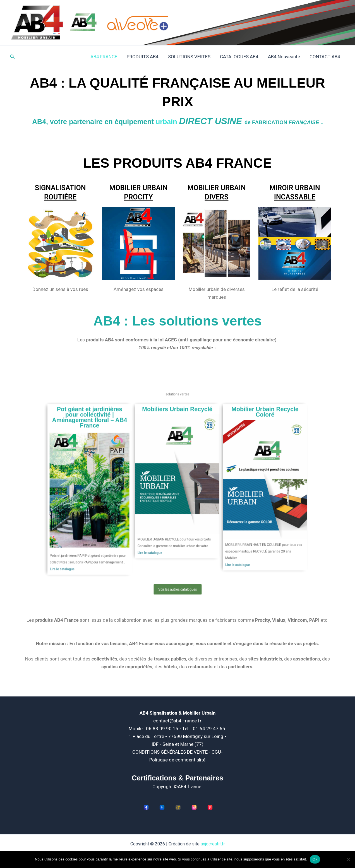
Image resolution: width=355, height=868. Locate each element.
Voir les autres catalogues (177, 547)
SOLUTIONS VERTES (189, 57)
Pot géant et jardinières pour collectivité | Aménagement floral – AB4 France (127, 449)
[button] (13, 57)
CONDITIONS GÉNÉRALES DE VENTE (171, 752)
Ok (315, 859)
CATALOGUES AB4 (239, 57)
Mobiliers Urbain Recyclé (177, 444)
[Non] (348, 859)
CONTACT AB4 (325, 57)
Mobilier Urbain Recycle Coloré (228, 445)
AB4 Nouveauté (284, 57)
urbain (165, 122)
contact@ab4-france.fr (177, 721)
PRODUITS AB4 (143, 57)
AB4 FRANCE (104, 57)
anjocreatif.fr (213, 844)
